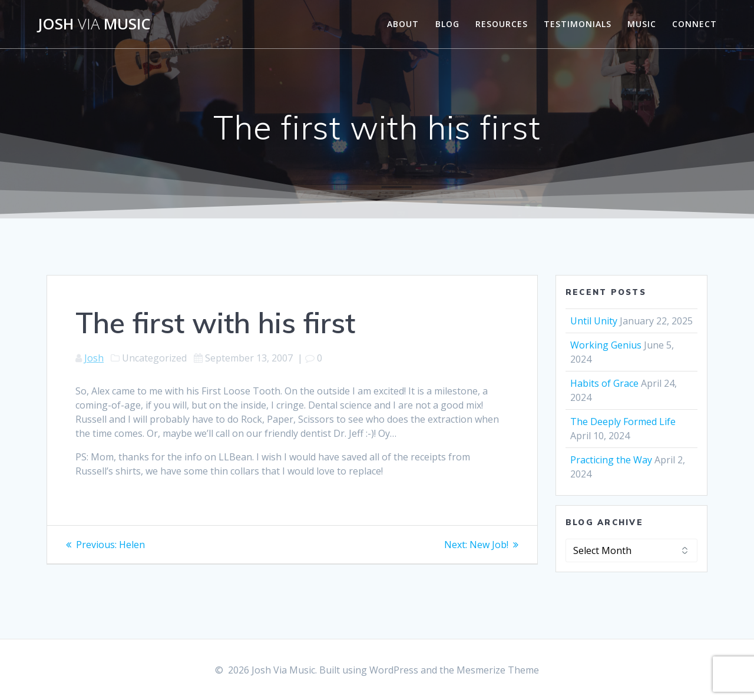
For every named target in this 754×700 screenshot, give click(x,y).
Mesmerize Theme (498, 670)
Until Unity (594, 321)
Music (642, 24)
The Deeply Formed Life (623, 422)
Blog (447, 24)
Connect (695, 24)
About (403, 24)
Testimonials (578, 24)
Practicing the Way (611, 460)
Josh (94, 358)
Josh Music (94, 24)
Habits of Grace (604, 383)
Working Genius (606, 345)
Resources (502, 24)
